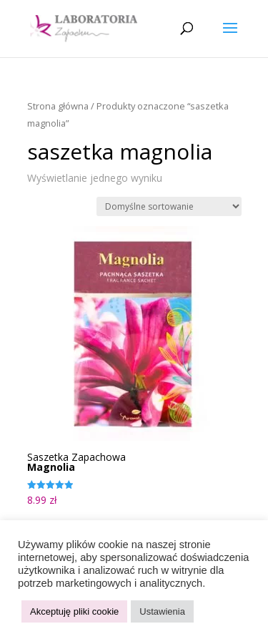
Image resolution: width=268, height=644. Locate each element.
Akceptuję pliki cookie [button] (74, 611)
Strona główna (58, 106)
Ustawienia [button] (162, 611)
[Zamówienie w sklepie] (169, 206)
